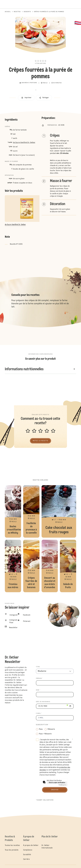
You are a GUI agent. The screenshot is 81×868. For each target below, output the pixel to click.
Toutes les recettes (12, 845)
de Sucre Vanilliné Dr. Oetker (24, 143)
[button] (40, 57)
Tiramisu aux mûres (13, 566)
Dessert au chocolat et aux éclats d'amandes (50, 566)
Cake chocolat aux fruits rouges (59, 511)
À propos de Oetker (31, 845)
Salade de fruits (68, 566)
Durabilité (27, 855)
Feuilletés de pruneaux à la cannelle (31, 511)
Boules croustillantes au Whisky (13, 511)
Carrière (26, 859)
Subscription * (43, 725)
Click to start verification (57, 783)
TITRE (38, 667)
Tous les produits (12, 850)
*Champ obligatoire (45, 800)
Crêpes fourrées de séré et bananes (31, 566)
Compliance (28, 850)
